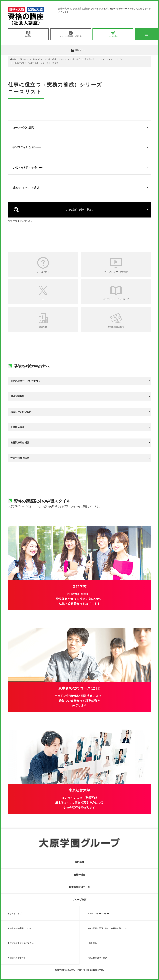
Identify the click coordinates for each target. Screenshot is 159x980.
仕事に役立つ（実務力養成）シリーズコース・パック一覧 (96, 59)
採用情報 (93, 943)
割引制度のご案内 (116, 327)
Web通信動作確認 (20, 458)
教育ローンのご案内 (21, 412)
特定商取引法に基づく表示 (22, 943)
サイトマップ (16, 914)
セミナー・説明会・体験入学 (71, 34)
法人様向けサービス (98, 958)
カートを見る (113, 34)
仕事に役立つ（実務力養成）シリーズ (49, 59)
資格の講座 (79, 875)
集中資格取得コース (79, 887)
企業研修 (43, 327)
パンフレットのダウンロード (116, 299)
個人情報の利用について (21, 928)
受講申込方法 (17, 427)
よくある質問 (43, 272)
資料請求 (28, 34)
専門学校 (79, 862)
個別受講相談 (17, 396)
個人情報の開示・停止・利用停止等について (109, 928)
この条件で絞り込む (79, 210)
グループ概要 (79, 900)
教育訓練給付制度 (20, 442)
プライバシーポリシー (99, 914)
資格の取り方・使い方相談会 (26, 381)
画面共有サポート (18, 958)
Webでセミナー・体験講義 (116, 272)
